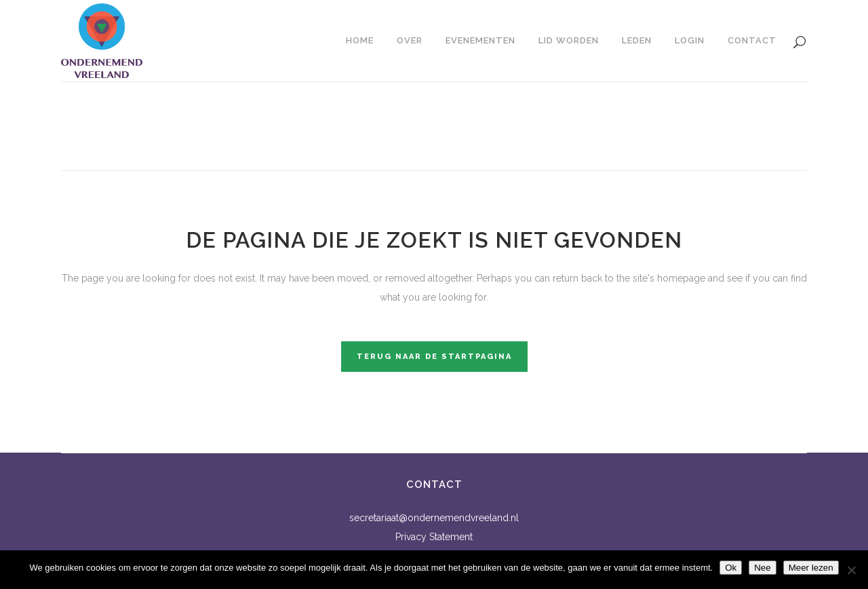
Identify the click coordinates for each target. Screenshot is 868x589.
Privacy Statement (434, 537)
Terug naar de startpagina (434, 357)
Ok (731, 568)
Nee (762, 568)
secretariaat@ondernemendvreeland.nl (434, 518)
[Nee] (851, 570)
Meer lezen (811, 568)
